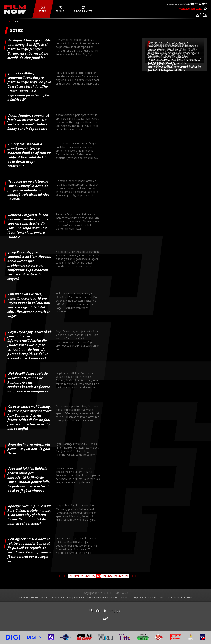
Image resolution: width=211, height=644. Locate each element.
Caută (198, 15)
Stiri (16, 21)
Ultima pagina (136, 576)
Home (10, 21)
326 (115, 576)
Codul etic (187, 597)
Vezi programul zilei (191, 9)
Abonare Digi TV (154, 597)
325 (110, 576)
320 (82, 576)
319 (77, 576)
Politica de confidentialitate (57, 597)
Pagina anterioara (64, 576)
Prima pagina (60, 576)
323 (99, 576)
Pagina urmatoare (132, 576)
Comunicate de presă (131, 597)
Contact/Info (172, 597)
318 (71, 576)
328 (126, 576)
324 (104, 576)
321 (88, 576)
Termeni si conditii (29, 597)
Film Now (15, 9)
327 (121, 576)
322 (93, 576)
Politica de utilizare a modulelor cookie (95, 597)
